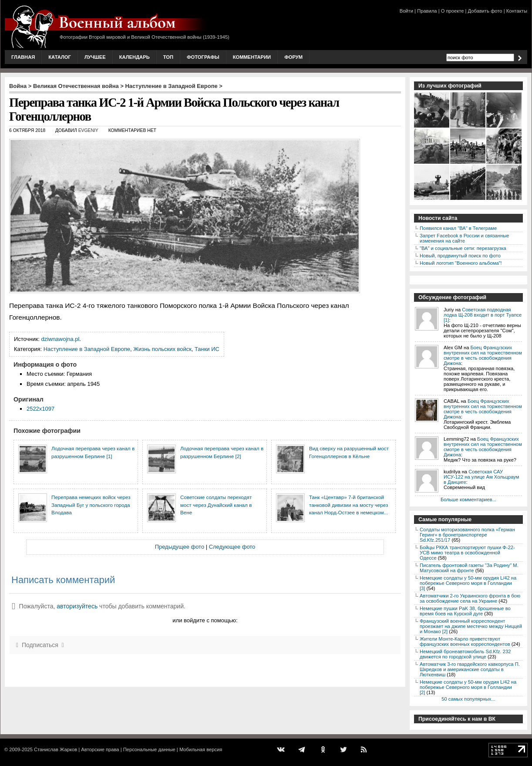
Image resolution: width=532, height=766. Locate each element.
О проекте (453, 11)
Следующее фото (232, 547)
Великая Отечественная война (76, 86)
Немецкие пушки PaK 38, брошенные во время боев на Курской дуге (465, 611)
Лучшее (95, 57)
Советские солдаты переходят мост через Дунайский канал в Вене (216, 505)
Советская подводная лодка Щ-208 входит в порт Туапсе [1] (483, 315)
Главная (23, 57)
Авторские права (100, 749)
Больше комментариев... (468, 499)
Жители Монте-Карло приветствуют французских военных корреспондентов (465, 641)
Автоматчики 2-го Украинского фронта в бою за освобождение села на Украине (470, 598)
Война (18, 86)
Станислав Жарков (56, 749)
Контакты (517, 11)
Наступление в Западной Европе (172, 86)
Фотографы (203, 57)
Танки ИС (207, 349)
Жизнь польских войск (162, 349)
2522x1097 (40, 409)
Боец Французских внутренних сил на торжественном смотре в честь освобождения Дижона (483, 355)
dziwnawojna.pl (61, 339)
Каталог (60, 57)
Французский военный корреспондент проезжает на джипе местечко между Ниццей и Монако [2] (471, 626)
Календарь (135, 57)
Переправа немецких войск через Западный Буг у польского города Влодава (91, 505)
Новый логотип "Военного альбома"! (461, 263)
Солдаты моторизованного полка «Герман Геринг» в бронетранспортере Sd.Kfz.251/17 (467, 535)
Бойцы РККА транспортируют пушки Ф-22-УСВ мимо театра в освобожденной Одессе (467, 553)
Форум (293, 57)
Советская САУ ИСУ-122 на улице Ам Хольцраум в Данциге (481, 477)
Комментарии (252, 57)
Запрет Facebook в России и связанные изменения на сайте (464, 238)
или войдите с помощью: (205, 620)
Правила (427, 11)
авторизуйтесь (77, 606)
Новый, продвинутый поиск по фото (460, 256)
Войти (406, 11)
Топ (168, 57)
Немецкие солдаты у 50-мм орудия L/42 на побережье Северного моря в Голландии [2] (468, 687)
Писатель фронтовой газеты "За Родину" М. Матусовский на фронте (469, 568)
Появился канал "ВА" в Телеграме (458, 228)
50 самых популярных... (468, 699)
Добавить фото (485, 11)
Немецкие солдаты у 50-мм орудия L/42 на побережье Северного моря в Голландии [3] (468, 583)
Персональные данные (149, 749)
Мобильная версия (201, 749)
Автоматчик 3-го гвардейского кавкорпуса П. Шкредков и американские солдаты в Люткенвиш (470, 669)
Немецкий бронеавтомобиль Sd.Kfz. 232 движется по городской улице (465, 654)
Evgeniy (88, 130)
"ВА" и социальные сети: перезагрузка (463, 248)
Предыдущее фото (180, 547)
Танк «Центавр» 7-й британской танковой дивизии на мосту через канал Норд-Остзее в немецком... (348, 505)
